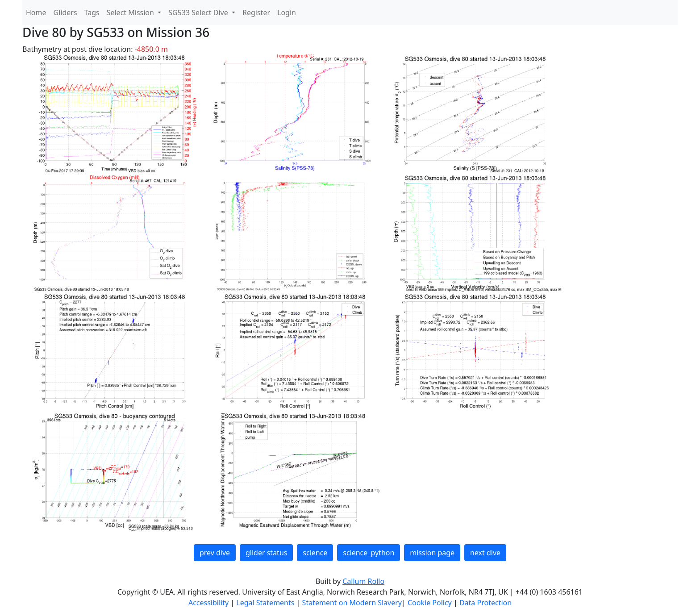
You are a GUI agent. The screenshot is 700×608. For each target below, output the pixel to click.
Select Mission (131, 12)
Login (287, 12)
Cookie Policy (431, 603)
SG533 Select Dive (199, 12)
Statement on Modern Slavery (352, 603)
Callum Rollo (363, 581)
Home (36, 12)
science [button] (315, 553)
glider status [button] (266, 553)
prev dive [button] (215, 553)
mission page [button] (432, 553)
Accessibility (209, 603)
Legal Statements (266, 603)
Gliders (65, 12)
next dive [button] (485, 553)
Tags (92, 12)
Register (256, 12)
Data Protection (485, 603)
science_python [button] (369, 553)
